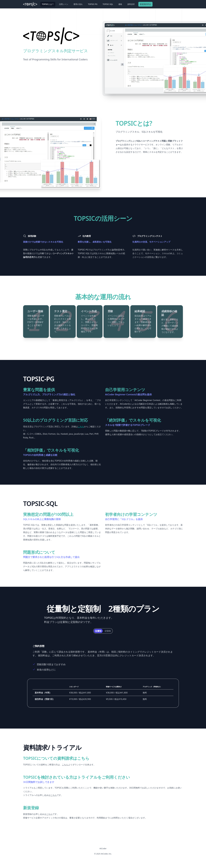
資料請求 (131, 4)
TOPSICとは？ (48, 4)
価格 (120, 4)
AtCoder (103, 848)
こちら (81, 427)
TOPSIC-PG (93, 4)
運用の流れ (78, 4)
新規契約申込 (145, 4)
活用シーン (64, 4)
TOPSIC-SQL (108, 4)
